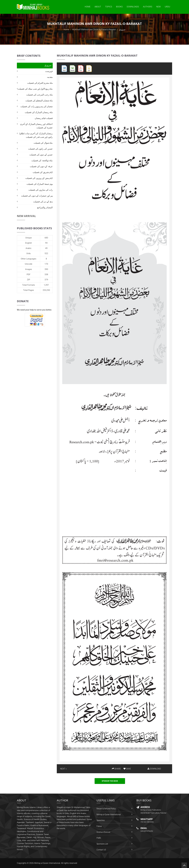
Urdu (167, 7)
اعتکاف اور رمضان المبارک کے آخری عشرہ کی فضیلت (36, 126)
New (158, 7)
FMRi (99, 838)
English (29, 243)
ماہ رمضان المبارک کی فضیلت (39, 112)
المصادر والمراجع (45, 207)
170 (46, 264)
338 (46, 274)
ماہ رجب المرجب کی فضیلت (39, 95)
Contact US (101, 850)
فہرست (49, 71)
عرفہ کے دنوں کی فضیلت (41, 166)
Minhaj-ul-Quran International (109, 814)
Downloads (133, 7)
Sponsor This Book (110, 781)
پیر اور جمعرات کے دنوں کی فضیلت (37, 196)
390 (46, 269)
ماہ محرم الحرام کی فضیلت (40, 83)
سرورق (48, 65)
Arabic (29, 248)
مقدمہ (50, 77)
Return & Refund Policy (106, 809)
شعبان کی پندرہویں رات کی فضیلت (36, 106)
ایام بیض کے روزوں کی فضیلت (39, 178)
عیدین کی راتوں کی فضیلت (40, 149)
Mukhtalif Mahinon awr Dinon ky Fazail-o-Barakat (94, 29)
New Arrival (26, 216)
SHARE (116, 769)
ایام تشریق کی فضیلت (43, 172)
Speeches (101, 820)
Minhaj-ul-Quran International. (47, 863)
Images (29, 269)
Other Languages (29, 259)
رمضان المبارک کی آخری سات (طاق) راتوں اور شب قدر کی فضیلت (36, 135)
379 (46, 280)
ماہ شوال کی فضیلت (43, 143)
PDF (29, 274)
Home (88, 7)
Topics (109, 7)
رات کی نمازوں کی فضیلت (41, 190)
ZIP (29, 280)
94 (46, 243)
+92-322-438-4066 (147, 822)
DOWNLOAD (154, 769)
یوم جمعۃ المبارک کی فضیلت (40, 184)
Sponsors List (102, 844)
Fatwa (99, 826)
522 (46, 253)
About (98, 7)
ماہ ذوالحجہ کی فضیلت (42, 161)
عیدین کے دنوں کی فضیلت (41, 155)
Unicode (28, 264)
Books (119, 7)
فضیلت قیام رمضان (44, 118)
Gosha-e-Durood (103, 832)
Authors (148, 7)
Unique (28, 238)
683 (46, 238)
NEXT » (63, 769)
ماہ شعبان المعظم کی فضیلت (39, 101)
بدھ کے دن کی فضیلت (43, 202)
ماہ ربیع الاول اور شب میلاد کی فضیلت (35, 89)
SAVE (127, 769)
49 (46, 248)
